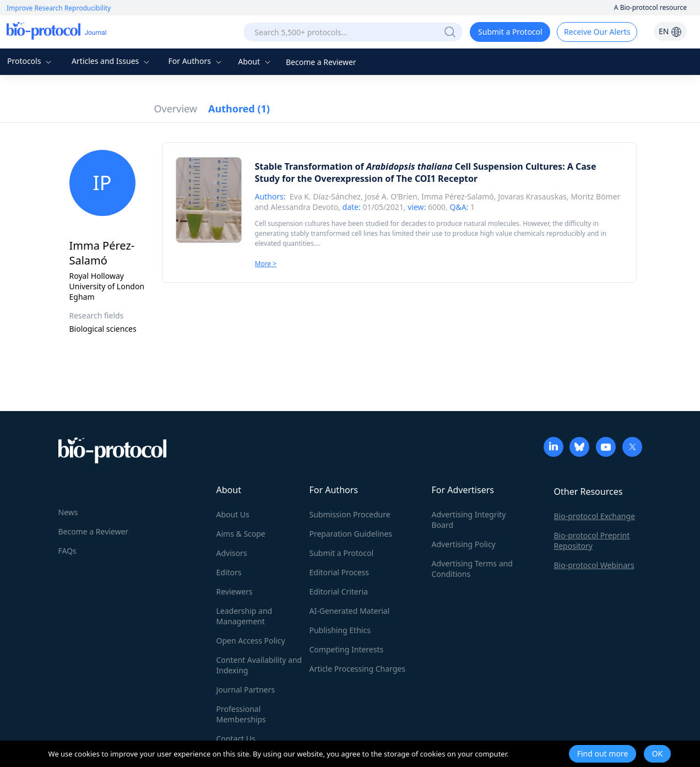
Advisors (232, 553)
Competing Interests (347, 649)
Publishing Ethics (340, 630)
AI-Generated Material (350, 611)
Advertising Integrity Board (469, 520)
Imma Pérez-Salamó (458, 196)
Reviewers (235, 592)
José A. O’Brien (391, 196)
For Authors (196, 61)
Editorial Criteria (339, 592)
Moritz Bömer (595, 196)
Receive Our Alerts (597, 32)
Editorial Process (340, 572)
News (68, 512)
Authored (239, 109)
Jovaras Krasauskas (532, 196)
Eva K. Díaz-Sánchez (325, 196)
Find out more (603, 754)
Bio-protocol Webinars (594, 565)
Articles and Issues (112, 61)
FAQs (67, 551)
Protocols (31, 61)
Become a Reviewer (321, 62)
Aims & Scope (241, 534)
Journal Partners (246, 690)
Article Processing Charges (357, 669)
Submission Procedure (350, 514)
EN (670, 31)
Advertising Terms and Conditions (472, 569)
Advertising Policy (464, 544)
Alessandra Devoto (304, 207)
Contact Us (236, 739)
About (255, 61)
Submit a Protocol (510, 32)
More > (266, 264)
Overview (176, 109)
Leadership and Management (245, 616)
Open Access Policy (251, 641)
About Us (233, 514)
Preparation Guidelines (351, 534)
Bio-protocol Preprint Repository (592, 541)
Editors (229, 572)
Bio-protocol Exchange (595, 516)
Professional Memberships (241, 714)
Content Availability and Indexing (259, 665)
